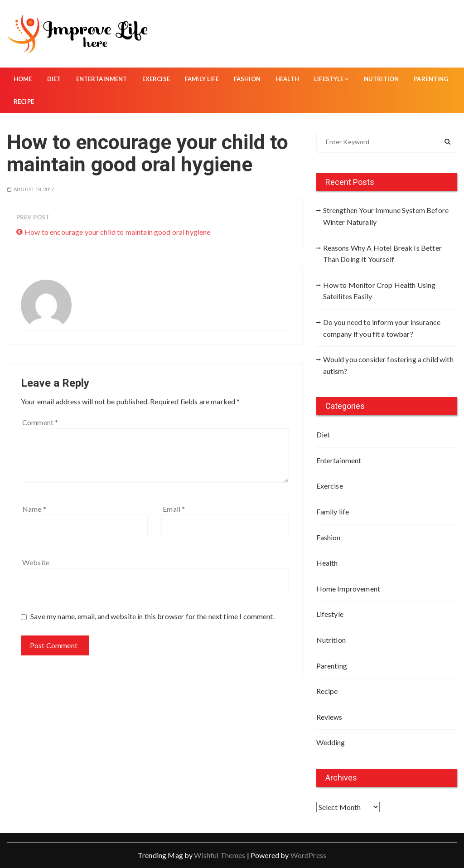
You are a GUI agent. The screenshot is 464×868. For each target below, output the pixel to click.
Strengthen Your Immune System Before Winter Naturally (386, 216)
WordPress (308, 855)
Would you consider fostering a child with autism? (388, 365)
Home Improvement (348, 589)
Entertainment (102, 79)
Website (36, 562)
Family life (202, 79)
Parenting (431, 79)
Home (23, 79)
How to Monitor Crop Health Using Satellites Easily (379, 291)
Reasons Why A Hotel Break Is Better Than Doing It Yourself (382, 254)
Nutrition (381, 79)
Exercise (156, 79)
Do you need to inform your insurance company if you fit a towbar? (382, 328)
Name (34, 509)
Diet (54, 79)
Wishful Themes (220, 855)
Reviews (329, 717)
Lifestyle (331, 79)
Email (174, 509)
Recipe (24, 102)
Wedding (331, 742)
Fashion (247, 79)
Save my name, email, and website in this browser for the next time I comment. (152, 616)
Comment (40, 422)
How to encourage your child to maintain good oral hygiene (118, 232)
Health (287, 79)
